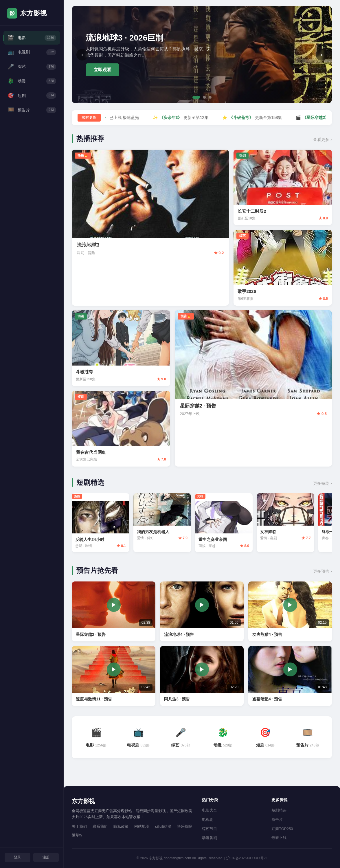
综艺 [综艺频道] (32, 72)
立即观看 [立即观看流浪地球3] (102, 70)
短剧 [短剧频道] (32, 104)
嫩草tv (77, 835)
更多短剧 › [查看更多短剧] (322, 483)
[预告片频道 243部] (308, 739)
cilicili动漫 (163, 826)
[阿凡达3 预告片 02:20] (202, 678)
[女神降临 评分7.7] (297, 520)
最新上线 (279, 838)
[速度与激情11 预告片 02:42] (114, 678)
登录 (17, 857)
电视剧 (208, 820)
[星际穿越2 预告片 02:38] (114, 613)
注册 (46, 857)
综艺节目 (209, 829)
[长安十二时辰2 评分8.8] (283, 188)
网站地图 (142, 826)
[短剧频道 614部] (265, 739)
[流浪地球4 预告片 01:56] (202, 613)
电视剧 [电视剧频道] (32, 55)
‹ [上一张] (82, 54)
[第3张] (210, 97)
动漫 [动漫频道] (32, 88)
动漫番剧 (209, 838)
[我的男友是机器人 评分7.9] (167, 520)
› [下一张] (322, 54)
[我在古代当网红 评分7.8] (121, 429)
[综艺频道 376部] (181, 739)
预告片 (277, 820)
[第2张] (204, 97)
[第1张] (196, 97)
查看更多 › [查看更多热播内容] (322, 140)
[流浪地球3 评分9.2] (150, 228)
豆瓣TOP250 (282, 829)
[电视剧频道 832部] (138, 739)
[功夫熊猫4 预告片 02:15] (290, 613)
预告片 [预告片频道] (32, 121)
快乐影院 (185, 826)
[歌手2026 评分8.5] (283, 268)
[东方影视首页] (32, 13)
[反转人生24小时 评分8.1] (102, 524)
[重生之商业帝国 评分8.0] (232, 524)
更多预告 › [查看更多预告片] (322, 573)
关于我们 (79, 826)
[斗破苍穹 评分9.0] (121, 348)
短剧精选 (279, 811)
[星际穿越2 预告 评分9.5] (253, 388)
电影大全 (209, 811)
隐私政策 (121, 826)
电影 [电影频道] (32, 39)
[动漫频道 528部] (223, 739)
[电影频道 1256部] (96, 739)
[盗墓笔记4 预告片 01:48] (290, 678)
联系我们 (100, 826)
